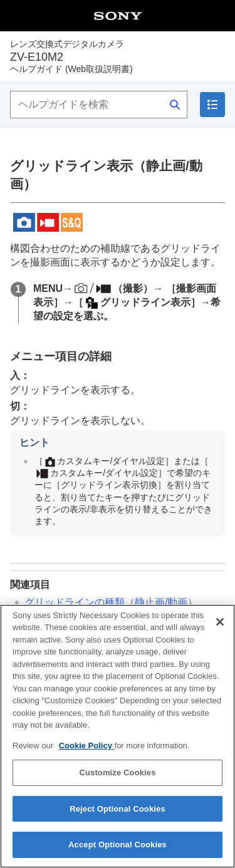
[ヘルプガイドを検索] (99, 105)
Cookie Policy (87, 755)
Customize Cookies (117, 783)
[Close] (220, 631)
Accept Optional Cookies (118, 855)
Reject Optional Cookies (118, 818)
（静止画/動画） (111, 602)
